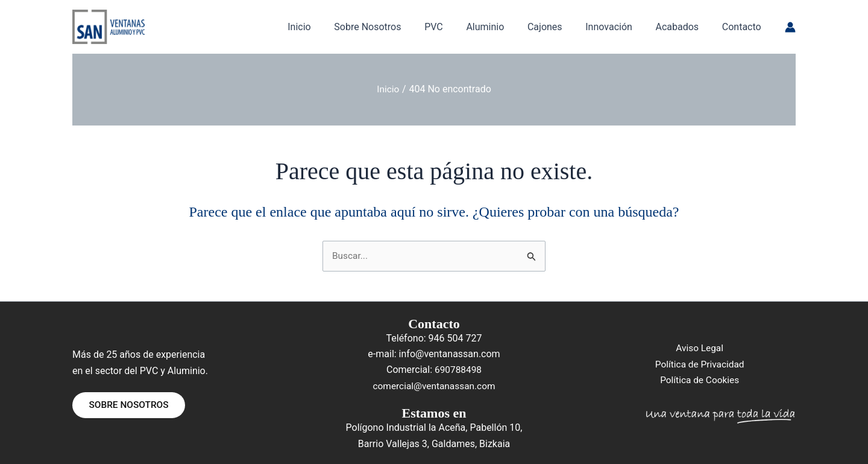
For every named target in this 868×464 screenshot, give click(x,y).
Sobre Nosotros (394, 27)
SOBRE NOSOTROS (132, 405)
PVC (456, 27)
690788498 (458, 370)
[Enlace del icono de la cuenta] (790, 27)
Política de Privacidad (700, 364)
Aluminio (503, 27)
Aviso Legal (700, 348)
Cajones (559, 27)
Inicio (329, 27)
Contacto (744, 27)
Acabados (684, 27)
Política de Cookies (700, 380)
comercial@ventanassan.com (434, 386)
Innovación (619, 27)
